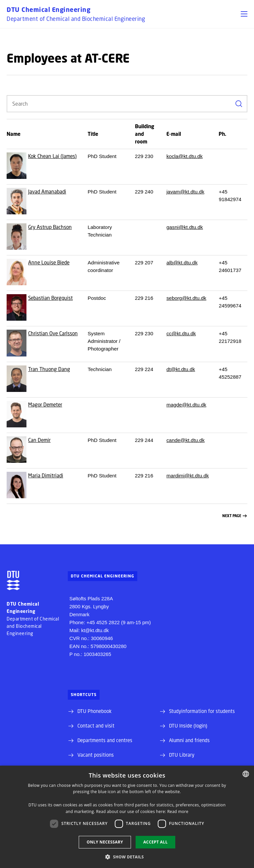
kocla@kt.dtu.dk (185, 156)
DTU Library (182, 755)
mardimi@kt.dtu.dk (188, 476)
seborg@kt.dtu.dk (186, 298)
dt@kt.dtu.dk (181, 369)
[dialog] (127, 817)
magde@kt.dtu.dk (186, 405)
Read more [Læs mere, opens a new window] (178, 812)
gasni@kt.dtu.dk (185, 227)
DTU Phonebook (94, 711)
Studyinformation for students (202, 711)
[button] (244, 14)
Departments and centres (105, 740)
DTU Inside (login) (188, 726)
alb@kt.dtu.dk (182, 263)
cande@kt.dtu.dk (186, 440)
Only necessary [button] (105, 842)
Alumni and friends (189, 740)
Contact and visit (96, 726)
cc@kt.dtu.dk (181, 333)
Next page (234, 516)
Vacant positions (96, 755)
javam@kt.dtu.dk (185, 192)
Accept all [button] (155, 842)
